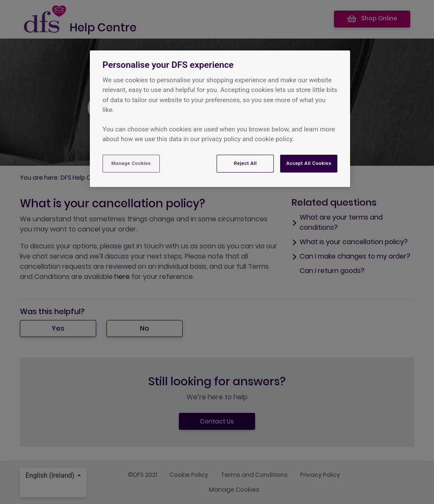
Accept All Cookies (309, 163)
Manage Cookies (131, 163)
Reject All (245, 163)
